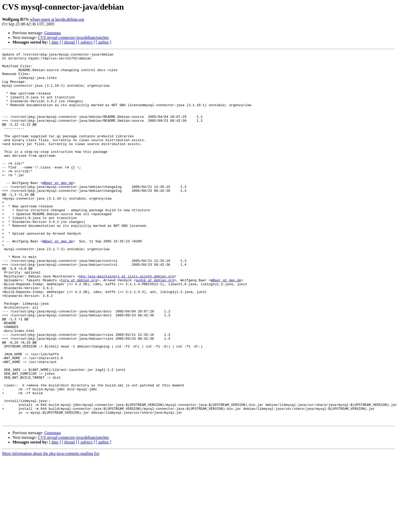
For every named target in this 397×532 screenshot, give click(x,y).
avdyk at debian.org (155, 326)
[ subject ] (86, 42)
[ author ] (104, 42)
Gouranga (53, 33)
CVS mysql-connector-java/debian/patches (73, 37)
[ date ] (55, 42)
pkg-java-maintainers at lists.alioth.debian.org (127, 321)
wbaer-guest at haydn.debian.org (57, 19)
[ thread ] (69, 42)
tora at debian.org (79, 326)
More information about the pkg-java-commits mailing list (51, 527)
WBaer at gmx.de (58, 209)
